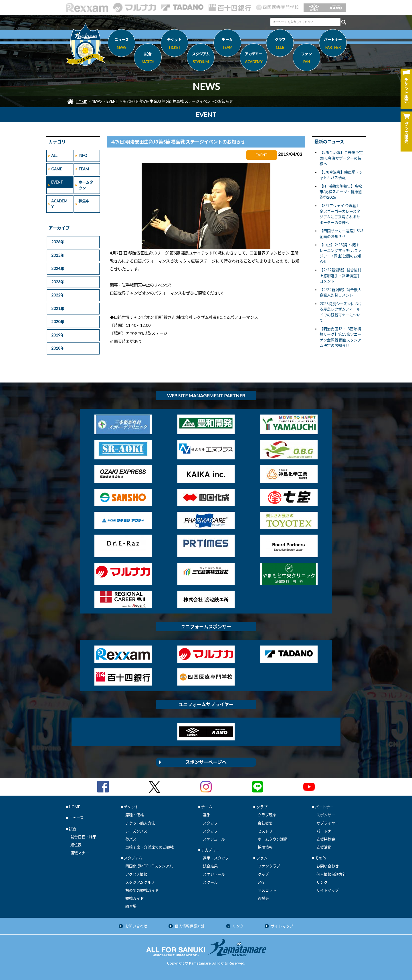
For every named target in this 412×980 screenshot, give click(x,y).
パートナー (326, 831)
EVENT (112, 101)
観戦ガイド (135, 898)
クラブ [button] (280, 44)
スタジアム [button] (201, 59)
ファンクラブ (269, 866)
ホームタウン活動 (273, 839)
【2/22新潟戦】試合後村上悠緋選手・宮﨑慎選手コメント (340, 275)
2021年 (58, 308)
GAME (57, 169)
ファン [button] (307, 59)
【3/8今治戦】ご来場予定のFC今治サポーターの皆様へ (341, 158)
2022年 (58, 295)
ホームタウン (86, 185)
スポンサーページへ (206, 762)
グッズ (263, 874)
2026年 (58, 242)
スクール (210, 882)
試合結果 (210, 866)
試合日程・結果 (83, 837)
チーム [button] (227, 44)
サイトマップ (328, 890)
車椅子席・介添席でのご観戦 (149, 847)
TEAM (84, 169)
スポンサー (326, 815)
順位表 (76, 845)
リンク (322, 882)
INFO (83, 156)
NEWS (97, 101)
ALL (54, 156)
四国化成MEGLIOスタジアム (149, 866)
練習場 (131, 906)
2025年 (58, 255)
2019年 (58, 335)
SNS (261, 882)
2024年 (58, 268)
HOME (81, 102)
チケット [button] (174, 44)
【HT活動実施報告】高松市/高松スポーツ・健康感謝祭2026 (341, 192)
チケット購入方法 (140, 823)
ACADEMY (59, 204)
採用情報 (265, 847)
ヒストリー (267, 831)
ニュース (121, 44)
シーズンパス (136, 831)
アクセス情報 (136, 874)
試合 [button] (148, 59)
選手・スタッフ (216, 858)
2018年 (58, 348)
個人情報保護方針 (331, 874)
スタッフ (210, 823)
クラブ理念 (267, 815)
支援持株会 (326, 839)
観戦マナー (80, 853)
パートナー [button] (333, 44)
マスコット (267, 890)
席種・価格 (135, 815)
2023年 (58, 282)
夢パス (131, 839)
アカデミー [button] (254, 59)
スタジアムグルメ (140, 882)
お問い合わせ (328, 866)
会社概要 (265, 823)
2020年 (58, 322)
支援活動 (324, 847)
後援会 (263, 898)
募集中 (84, 201)
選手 (207, 815)
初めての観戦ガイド (142, 890)
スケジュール (214, 839)
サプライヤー (328, 823)
